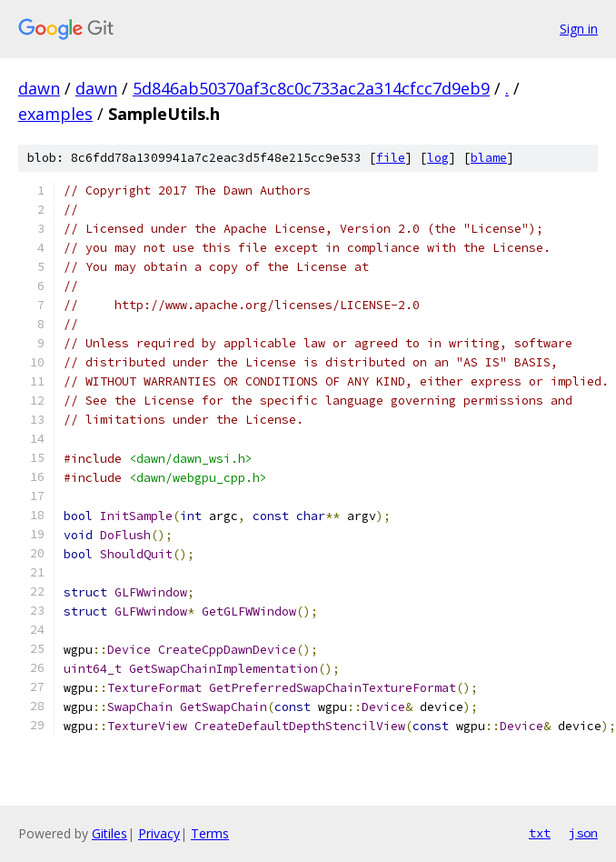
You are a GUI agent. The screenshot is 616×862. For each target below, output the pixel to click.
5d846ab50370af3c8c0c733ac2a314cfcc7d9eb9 (311, 88)
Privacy (159, 833)
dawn (39, 88)
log (438, 158)
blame (489, 158)
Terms (210, 833)
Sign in (579, 29)
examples (55, 114)
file (391, 158)
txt (540, 833)
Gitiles (109, 833)
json (583, 833)
